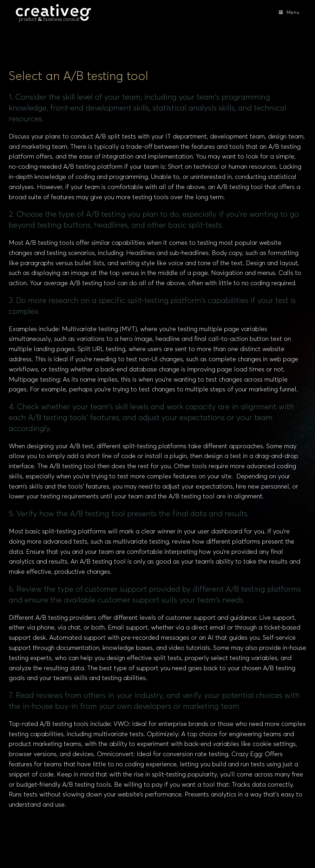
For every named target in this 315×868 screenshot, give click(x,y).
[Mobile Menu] (289, 13)
